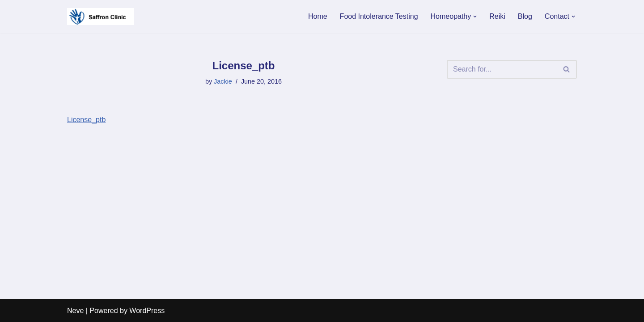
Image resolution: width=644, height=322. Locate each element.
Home (318, 16)
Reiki (497, 16)
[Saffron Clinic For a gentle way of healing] (101, 17)
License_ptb (86, 120)
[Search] (502, 69)
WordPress (147, 311)
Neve (75, 311)
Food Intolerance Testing (379, 16)
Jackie (223, 81)
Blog (525, 16)
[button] (475, 17)
